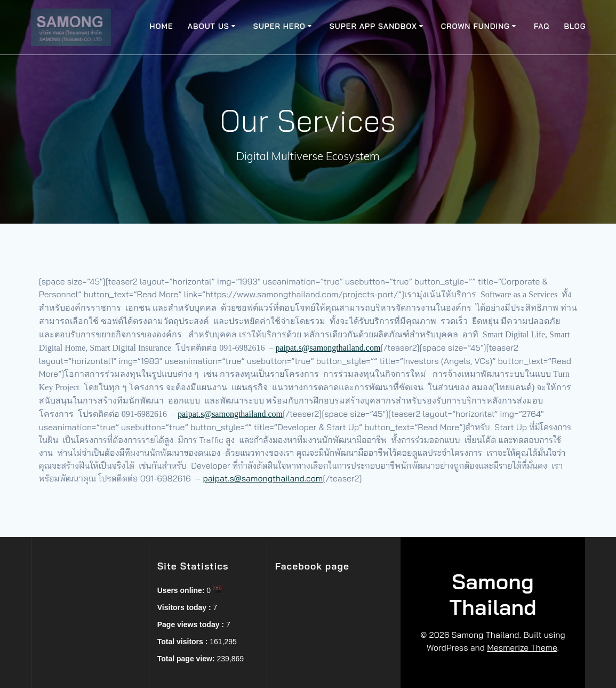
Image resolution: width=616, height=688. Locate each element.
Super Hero (279, 26)
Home (162, 26)
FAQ (542, 26)
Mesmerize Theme (522, 647)
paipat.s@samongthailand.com (328, 348)
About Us (209, 26)
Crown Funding (475, 26)
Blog (575, 26)
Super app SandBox (373, 26)
